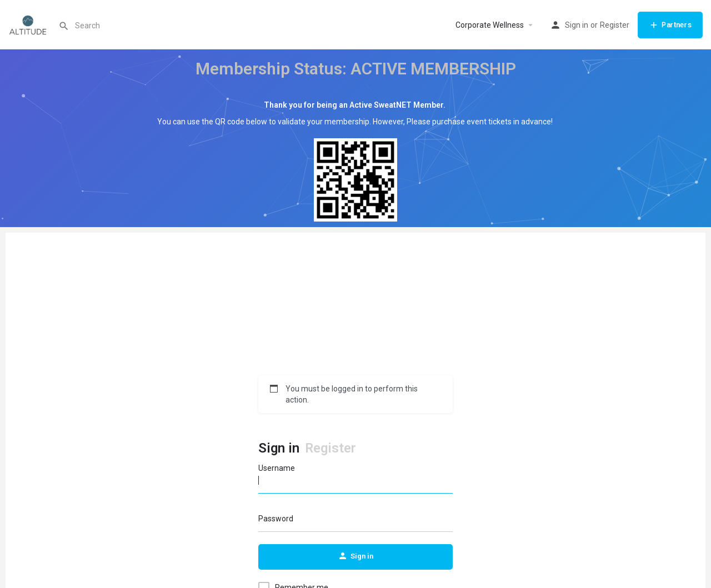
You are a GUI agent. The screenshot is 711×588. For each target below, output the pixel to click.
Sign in (577, 25)
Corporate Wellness (490, 25)
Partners (670, 25)
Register (615, 25)
